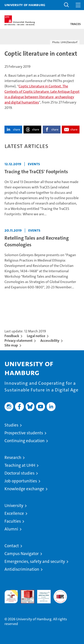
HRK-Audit (41, 595)
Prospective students (24, 433)
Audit (25, 592)
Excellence (14, 513)
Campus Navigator (22, 554)
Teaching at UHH (20, 465)
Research (13, 457)
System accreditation (60, 595)
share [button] (17, 130)
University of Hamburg (25, 5)
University (14, 506)
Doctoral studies (19, 473)
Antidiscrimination (22, 569)
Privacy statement (18, 341)
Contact (12, 546)
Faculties (13, 521)
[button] (67, 5)
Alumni (11, 529)
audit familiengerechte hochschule (11, 597)
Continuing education (25, 441)
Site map (11, 345)
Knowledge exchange (24, 489)
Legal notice (36, 336)
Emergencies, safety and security (35, 561)
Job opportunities (21, 481)
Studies (11, 425)
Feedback (12, 336)
